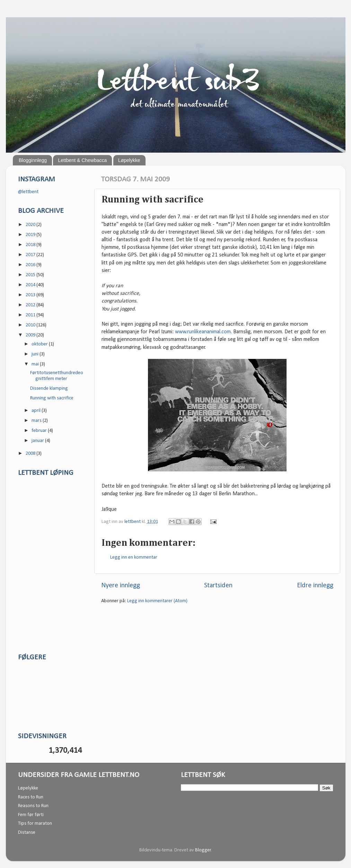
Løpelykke (129, 160)
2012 (31, 305)
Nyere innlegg (121, 586)
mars (37, 421)
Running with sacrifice (52, 398)
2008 (31, 454)
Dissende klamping (49, 388)
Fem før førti (31, 815)
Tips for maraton (35, 824)
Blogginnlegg (33, 160)
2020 (31, 225)
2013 (31, 295)
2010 (31, 325)
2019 (31, 235)
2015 (31, 275)
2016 (31, 265)
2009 (31, 335)
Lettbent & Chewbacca (82, 160)
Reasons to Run (33, 806)
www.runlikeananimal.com (203, 332)
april (37, 411)
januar (38, 441)
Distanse (27, 833)
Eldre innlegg (315, 586)
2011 (31, 315)
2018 (31, 245)
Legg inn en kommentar (134, 557)
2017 (31, 255)
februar (40, 431)
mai (36, 364)
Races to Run (31, 797)
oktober (40, 344)
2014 (31, 285)
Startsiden (218, 586)
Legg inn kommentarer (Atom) (157, 601)
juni (36, 354)
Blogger (203, 850)
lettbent (133, 522)
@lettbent (28, 192)
